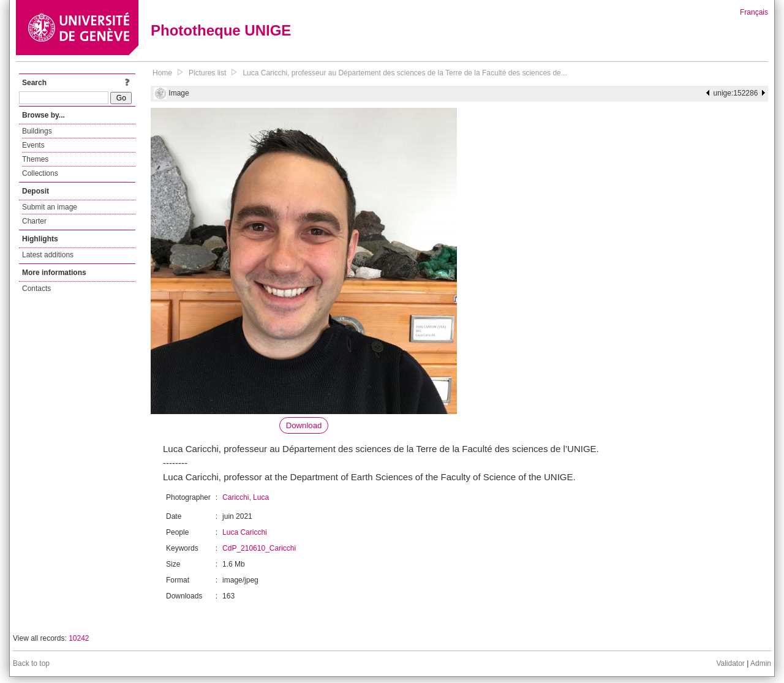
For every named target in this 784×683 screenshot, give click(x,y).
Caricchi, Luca (246, 497)
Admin (761, 663)
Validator (730, 663)
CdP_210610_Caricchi (259, 548)
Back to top (31, 663)
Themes (35, 159)
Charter (34, 221)
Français (754, 12)
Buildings (37, 131)
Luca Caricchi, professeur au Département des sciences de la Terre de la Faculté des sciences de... (405, 73)
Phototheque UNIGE (221, 30)
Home (162, 73)
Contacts (36, 289)
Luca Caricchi (245, 532)
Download (304, 425)
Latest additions (48, 255)
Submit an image (50, 207)
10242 (79, 638)
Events (33, 145)
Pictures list (207, 73)
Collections (40, 173)
